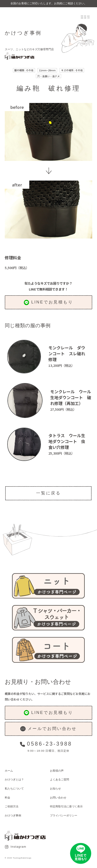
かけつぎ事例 (13, 815)
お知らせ (55, 788)
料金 (7, 798)
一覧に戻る (48, 493)
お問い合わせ (58, 798)
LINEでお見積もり (48, 302)
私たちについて (14, 788)
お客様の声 (57, 771)
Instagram (15, 847)
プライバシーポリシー (64, 815)
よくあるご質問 (60, 779)
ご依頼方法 (12, 806)
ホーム (9, 771)
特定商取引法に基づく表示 (66, 806)
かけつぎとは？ (14, 779)
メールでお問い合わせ (48, 729)
